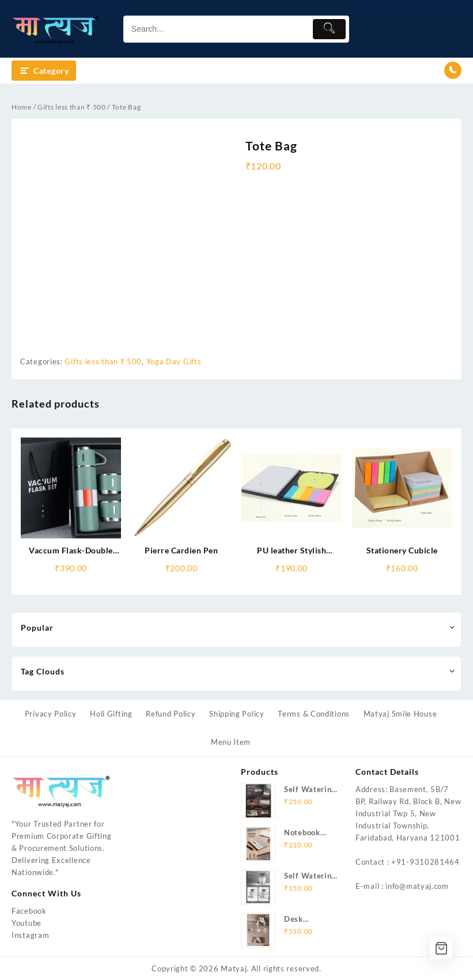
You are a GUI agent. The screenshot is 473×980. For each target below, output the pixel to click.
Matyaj (234, 968)
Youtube (27, 923)
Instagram (30, 935)
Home (22, 107)
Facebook (29, 911)
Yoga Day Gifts (174, 361)
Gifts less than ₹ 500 (72, 107)
